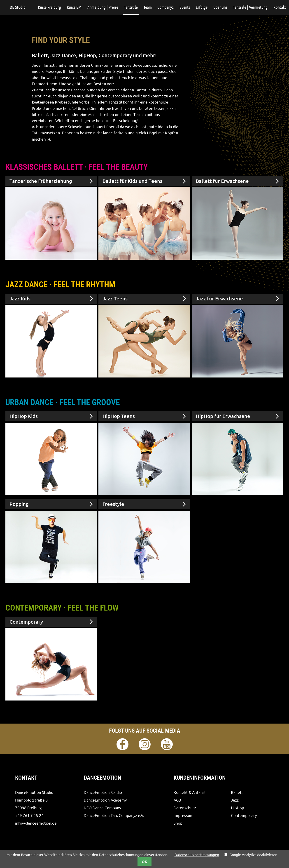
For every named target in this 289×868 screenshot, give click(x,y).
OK (144, 862)
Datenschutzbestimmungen (197, 855)
